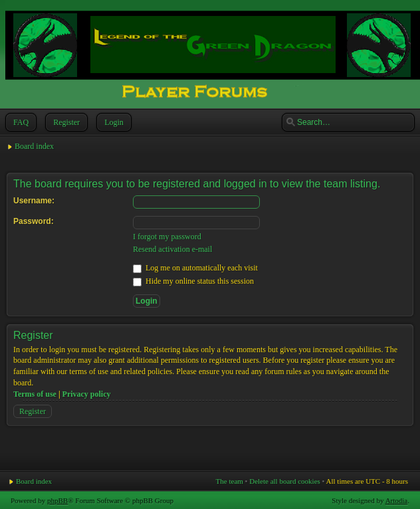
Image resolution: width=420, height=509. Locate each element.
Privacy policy (87, 394)
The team (230, 481)
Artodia (397, 500)
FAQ (20, 122)
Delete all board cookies (285, 481)
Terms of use (35, 394)
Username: (34, 201)
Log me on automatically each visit (195, 268)
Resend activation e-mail (172, 249)
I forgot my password (167, 237)
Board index (34, 146)
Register (65, 122)
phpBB (57, 500)
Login (113, 122)
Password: (34, 221)
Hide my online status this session (193, 281)
